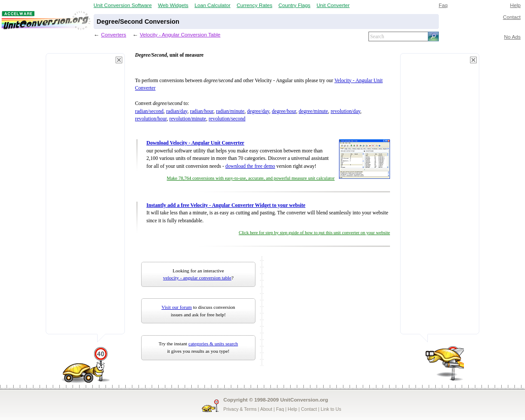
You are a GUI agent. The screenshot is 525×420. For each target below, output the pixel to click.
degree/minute (313, 111)
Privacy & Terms (240, 409)
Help (515, 5)
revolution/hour (151, 119)
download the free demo (250, 166)
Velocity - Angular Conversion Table (180, 34)
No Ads (512, 37)
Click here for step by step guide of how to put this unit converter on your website (314, 233)
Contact (512, 17)
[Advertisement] (85, 198)
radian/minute (230, 111)
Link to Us (331, 409)
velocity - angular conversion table (197, 278)
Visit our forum (177, 307)
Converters (114, 34)
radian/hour (202, 111)
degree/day (258, 111)
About (266, 409)
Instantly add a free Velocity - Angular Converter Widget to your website (226, 205)
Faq (443, 5)
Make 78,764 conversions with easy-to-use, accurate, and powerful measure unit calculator (251, 178)
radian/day (177, 111)
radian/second (149, 111)
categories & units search (213, 344)
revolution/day (345, 111)
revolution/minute (188, 119)
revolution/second (227, 119)
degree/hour (284, 111)
